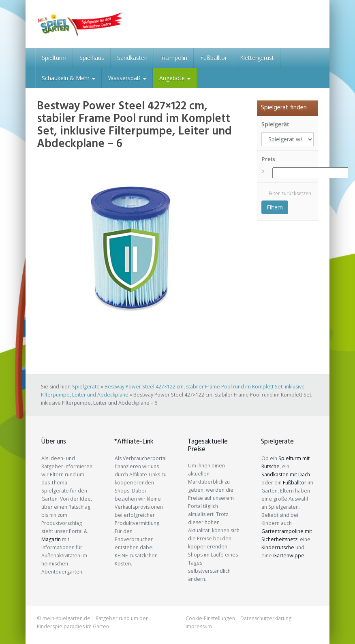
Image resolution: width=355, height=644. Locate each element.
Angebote (175, 78)
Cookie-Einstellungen (210, 618)
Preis (268, 159)
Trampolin (174, 58)
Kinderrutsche (278, 547)
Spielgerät (275, 124)
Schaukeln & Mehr (68, 78)
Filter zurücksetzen (290, 193)
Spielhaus (92, 58)
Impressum (199, 626)
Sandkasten (132, 58)
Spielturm (54, 58)
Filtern (275, 207)
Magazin (51, 539)
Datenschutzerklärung (266, 618)
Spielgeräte (86, 387)
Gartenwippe (289, 556)
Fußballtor (214, 58)
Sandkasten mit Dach (286, 474)
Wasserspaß (127, 78)
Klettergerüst (257, 58)
